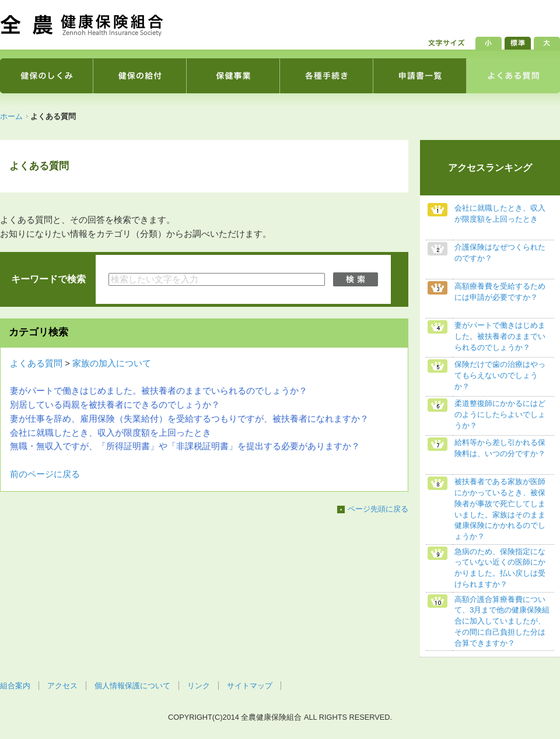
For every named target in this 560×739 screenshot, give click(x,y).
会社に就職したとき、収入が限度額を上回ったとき (111, 433)
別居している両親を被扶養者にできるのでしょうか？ (115, 405)
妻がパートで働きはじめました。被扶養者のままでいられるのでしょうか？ (159, 391)
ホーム (11, 116)
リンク (199, 686)
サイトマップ (250, 686)
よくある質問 (36, 363)
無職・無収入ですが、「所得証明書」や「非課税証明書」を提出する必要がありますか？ (185, 446)
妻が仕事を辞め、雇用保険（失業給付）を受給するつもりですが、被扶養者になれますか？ (189, 419)
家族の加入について (112, 363)
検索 (356, 279)
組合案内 (15, 686)
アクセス (62, 686)
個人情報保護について (132, 686)
